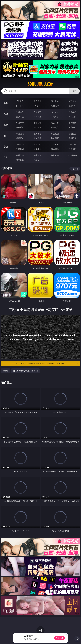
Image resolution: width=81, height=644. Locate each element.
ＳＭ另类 (72, 117)
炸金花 (38, 106)
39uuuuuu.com (40, 84)
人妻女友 (55, 144)
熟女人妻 (20, 117)
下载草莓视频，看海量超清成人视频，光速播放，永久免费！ (47, 363)
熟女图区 (55, 138)
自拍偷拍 (38, 112)
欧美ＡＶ (55, 112)
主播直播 (55, 117)
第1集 (6, 371)
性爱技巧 (72, 149)
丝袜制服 (38, 117)
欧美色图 (55, 134)
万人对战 (55, 101)
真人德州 (38, 101)
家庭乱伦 (38, 144)
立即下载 (59, 638)
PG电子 (20, 101)
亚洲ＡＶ (20, 112)
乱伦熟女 (55, 127)
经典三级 (38, 127)
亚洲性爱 (20, 123)
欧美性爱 (72, 123)
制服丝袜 (20, 127)
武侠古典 (72, 144)
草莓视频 (55, 155)
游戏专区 (72, 101)
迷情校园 (20, 149)
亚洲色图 (38, 134)
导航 (6, 157)
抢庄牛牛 (72, 106)
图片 (6, 136)
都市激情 (20, 144)
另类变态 (72, 127)
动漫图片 (72, 134)
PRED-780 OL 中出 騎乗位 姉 (25, 371)
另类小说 (38, 149)
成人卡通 (55, 123)
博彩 (6, 103)
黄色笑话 (55, 149)
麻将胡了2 (20, 106)
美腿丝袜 (20, 138)
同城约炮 (20, 155)
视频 (6, 114)
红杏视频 (20, 160)
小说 (6, 146)
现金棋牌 (55, 106)
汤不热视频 (72, 155)
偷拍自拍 (38, 123)
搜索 (74, 91)
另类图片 (72, 138)
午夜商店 (38, 155)
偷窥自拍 (20, 134)
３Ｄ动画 (72, 112)
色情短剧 (38, 160)
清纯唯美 (38, 138)
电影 (6, 125)
